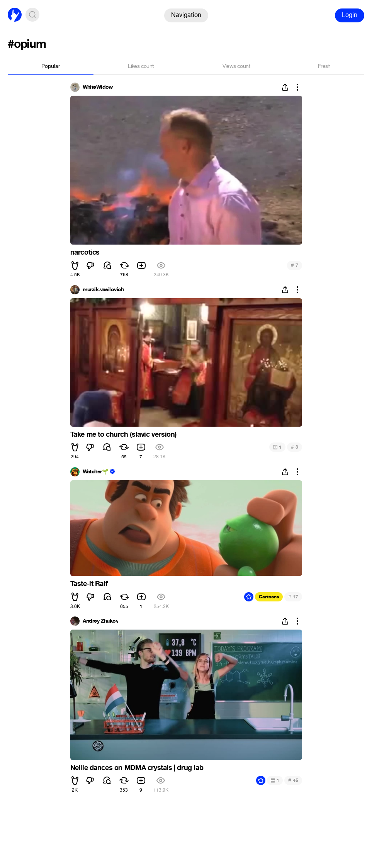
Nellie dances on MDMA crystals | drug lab (137, 768)
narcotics (85, 252)
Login (350, 15)
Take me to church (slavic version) (123, 434)
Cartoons (269, 597)
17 (293, 597)
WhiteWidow (98, 87)
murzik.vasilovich (103, 290)
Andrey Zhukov (101, 621)
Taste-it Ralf (89, 584)
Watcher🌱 (96, 472)
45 (293, 780)
